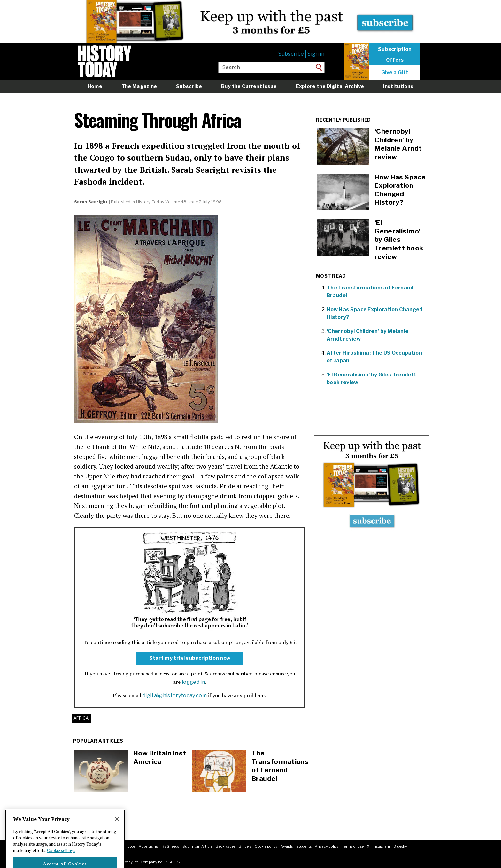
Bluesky (400, 846)
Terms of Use (353, 846)
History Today (150, 202)
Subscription (395, 49)
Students (304, 846)
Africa (81, 718)
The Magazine (139, 86)
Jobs (132, 846)
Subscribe (291, 54)
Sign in (316, 54)
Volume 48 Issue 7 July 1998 (193, 202)
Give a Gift (395, 73)
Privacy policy (327, 846)
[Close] (117, 828)
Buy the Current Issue (249, 86)
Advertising (148, 846)
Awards (287, 846)
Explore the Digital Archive (330, 86)
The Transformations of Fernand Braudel (280, 766)
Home (95, 86)
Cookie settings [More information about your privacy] (61, 860)
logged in (193, 682)
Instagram (381, 846)
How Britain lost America (160, 757)
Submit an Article (198, 846)
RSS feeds (170, 846)
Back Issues (225, 846)
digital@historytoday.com (175, 695)
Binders (245, 846)
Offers (395, 60)
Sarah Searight (91, 202)
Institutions (398, 86)
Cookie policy (266, 846)
